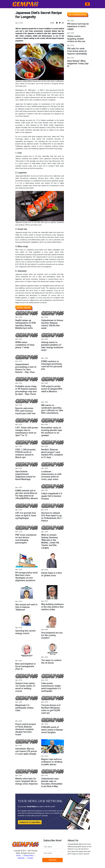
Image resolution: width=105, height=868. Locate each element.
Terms (18, 856)
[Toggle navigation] (87, 4)
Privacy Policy (28, 856)
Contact (30, 858)
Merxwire (32, 90)
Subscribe (52, 860)
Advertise (21, 858)
